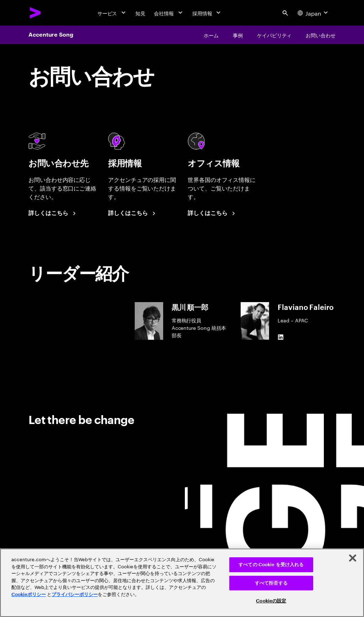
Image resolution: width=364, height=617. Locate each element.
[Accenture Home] (36, 13)
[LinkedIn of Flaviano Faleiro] (280, 337)
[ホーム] (211, 35)
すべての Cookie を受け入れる (271, 565)
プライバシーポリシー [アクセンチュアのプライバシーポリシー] (75, 594)
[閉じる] (353, 558)
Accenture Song (51, 35)
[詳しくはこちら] (53, 213)
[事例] (238, 35)
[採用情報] (207, 13)
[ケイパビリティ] (274, 35)
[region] (182, 583)
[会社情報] (169, 13)
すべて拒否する (271, 583)
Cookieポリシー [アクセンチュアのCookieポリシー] (29, 594)
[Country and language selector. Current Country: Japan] (314, 13)
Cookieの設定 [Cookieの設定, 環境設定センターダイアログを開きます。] (271, 601)
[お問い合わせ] (321, 35)
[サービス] (112, 13)
